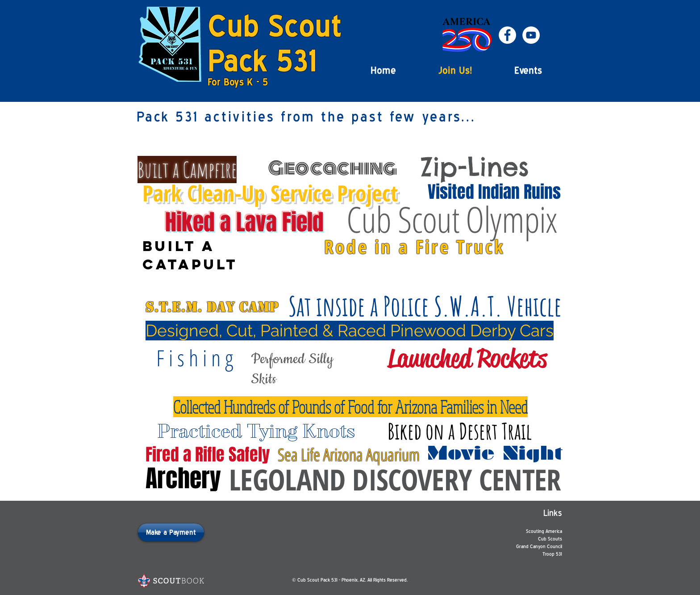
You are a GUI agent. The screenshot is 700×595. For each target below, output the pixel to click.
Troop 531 (552, 554)
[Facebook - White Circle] (507, 35)
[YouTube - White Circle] (531, 35)
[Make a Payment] (171, 532)
